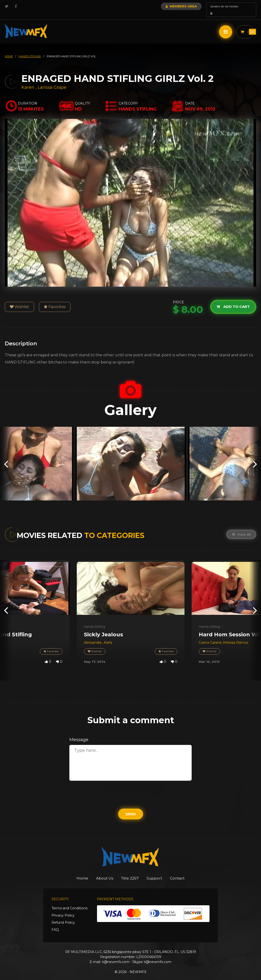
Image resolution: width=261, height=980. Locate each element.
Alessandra (93, 636)
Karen (28, 81)
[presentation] (6, 457)
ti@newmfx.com (116, 955)
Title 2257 (130, 872)
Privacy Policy (63, 909)
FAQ (55, 923)
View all (241, 528)
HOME (9, 50)
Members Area (168, 6)
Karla (108, 636)
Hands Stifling (95, 620)
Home (75, 872)
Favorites (55, 300)
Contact (184, 872)
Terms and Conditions (69, 902)
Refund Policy (63, 916)
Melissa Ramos (236, 636)
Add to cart (233, 300)
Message (79, 733)
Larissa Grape (52, 81)
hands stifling (30, 50)
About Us (101, 872)
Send (131, 807)
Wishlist (19, 300)
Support (158, 872)
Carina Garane (210, 636)
